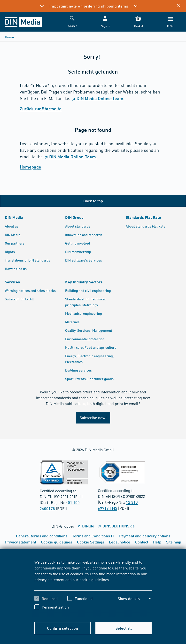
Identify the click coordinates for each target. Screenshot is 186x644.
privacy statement (49, 579)
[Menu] (170, 22)
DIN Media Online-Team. (73, 157)
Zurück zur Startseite (41, 109)
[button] (105, 22)
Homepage (31, 167)
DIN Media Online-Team (100, 98)
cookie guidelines (94, 579)
